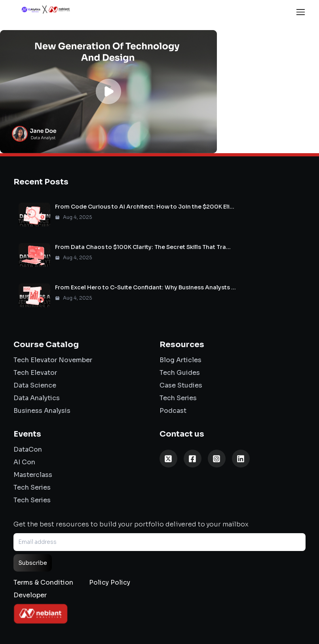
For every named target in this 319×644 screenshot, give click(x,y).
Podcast (173, 411)
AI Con (24, 462)
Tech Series (178, 398)
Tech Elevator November (53, 360)
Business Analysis (42, 411)
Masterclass (33, 475)
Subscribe (33, 563)
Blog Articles (180, 360)
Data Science (35, 385)
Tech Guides (180, 373)
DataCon (28, 449)
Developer (30, 595)
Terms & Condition (43, 582)
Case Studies (181, 385)
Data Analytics (37, 398)
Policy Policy (110, 582)
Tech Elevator (35, 373)
